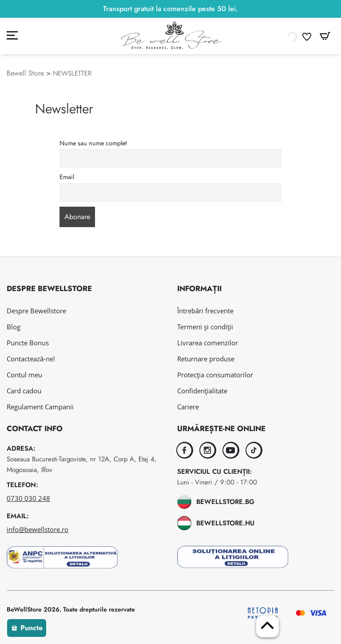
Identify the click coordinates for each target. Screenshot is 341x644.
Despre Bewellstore (36, 311)
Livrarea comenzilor (208, 343)
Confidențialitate (202, 391)
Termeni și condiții (205, 327)
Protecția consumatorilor (215, 375)
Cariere (188, 407)
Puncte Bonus (28, 343)
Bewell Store (25, 73)
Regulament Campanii (40, 407)
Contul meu (24, 375)
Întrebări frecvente (205, 311)
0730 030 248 (28, 498)
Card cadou (24, 391)
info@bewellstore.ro (38, 529)
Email (67, 177)
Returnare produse (206, 359)
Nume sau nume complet (93, 143)
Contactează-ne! (31, 359)
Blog (14, 327)
